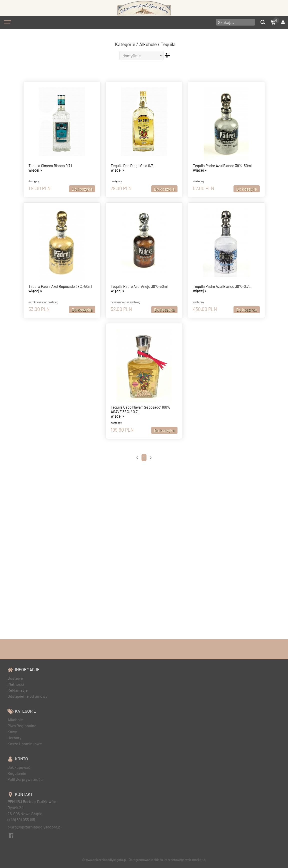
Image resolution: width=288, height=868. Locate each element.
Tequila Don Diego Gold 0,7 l (132, 166)
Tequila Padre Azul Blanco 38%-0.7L (222, 286)
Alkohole (148, 44)
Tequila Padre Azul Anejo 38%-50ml (139, 286)
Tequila (168, 44)
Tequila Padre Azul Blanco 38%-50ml (222, 166)
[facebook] (11, 835)
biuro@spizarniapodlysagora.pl (34, 827)
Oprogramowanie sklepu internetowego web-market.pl (167, 860)
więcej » (35, 170)
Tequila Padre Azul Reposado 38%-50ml (60, 286)
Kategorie (125, 44)
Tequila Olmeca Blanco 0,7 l (50, 166)
